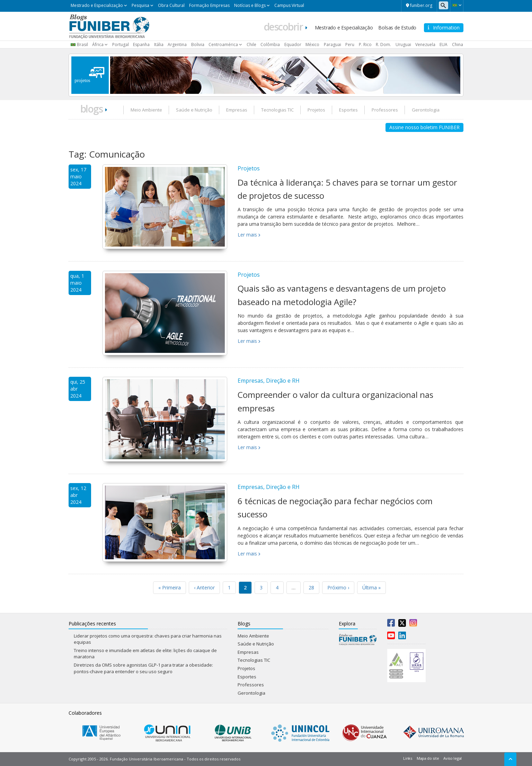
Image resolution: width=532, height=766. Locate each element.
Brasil (82, 44)
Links (408, 758)
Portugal (121, 44)
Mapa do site (428, 758)
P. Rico (365, 44)
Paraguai (332, 44)
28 (311, 587)
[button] (457, 5)
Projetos (316, 110)
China (458, 44)
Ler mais (247, 235)
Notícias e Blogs (250, 5)
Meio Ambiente (146, 110)
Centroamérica (223, 44)
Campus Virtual (289, 5)
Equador (293, 44)
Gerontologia (426, 110)
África (98, 44)
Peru (350, 44)
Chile (251, 44)
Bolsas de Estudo (397, 28)
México (312, 44)
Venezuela (425, 44)
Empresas (237, 110)
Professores (385, 110)
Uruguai (403, 44)
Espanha (141, 44)
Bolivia (198, 44)
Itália (159, 44)
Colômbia (270, 44)
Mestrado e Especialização (97, 5)
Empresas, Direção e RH (269, 381)
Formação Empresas (209, 5)
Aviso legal (453, 758)
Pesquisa (140, 5)
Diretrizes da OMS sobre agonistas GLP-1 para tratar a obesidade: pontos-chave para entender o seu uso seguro (143, 668)
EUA (444, 44)
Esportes (348, 110)
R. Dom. (383, 44)
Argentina (177, 44)
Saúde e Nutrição (194, 110)
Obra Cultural (171, 5)
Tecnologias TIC (277, 110)
